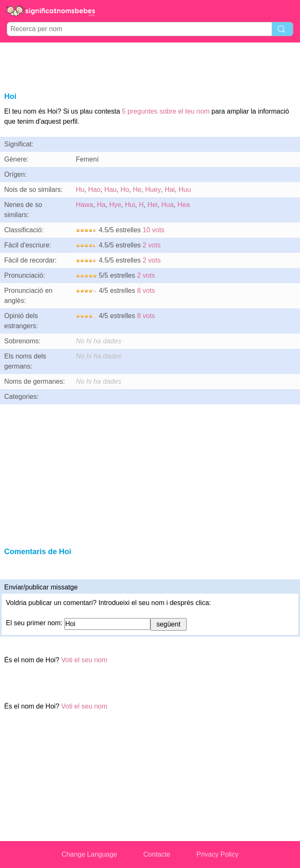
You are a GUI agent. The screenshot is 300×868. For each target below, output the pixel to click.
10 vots (154, 230)
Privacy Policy (217, 854)
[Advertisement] (150, 66)
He (137, 190)
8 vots (146, 291)
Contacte (157, 854)
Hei (153, 205)
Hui (130, 205)
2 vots (152, 245)
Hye (115, 205)
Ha (101, 205)
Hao (94, 190)
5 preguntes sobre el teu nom (166, 111)
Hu (80, 190)
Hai (170, 190)
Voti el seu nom (84, 660)
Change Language (89, 854)
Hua (167, 205)
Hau (111, 190)
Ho (125, 190)
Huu (185, 190)
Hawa (84, 205)
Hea (183, 205)
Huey (153, 190)
